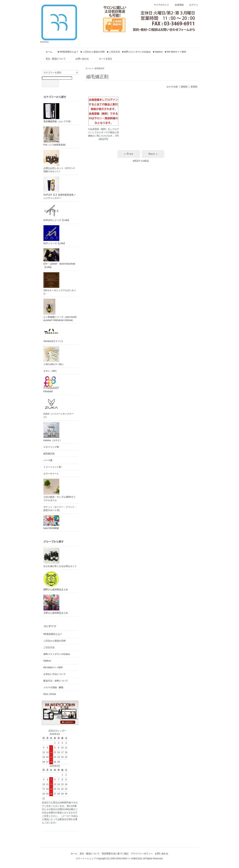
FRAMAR (51, 384)
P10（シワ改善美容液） (55, 136)
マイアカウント (160, 5)
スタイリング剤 (51, 447)
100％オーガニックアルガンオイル (60, 284)
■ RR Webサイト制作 (175, 52)
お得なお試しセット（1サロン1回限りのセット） (59, 161)
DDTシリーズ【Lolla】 (55, 235)
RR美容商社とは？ (53, 634)
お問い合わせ (80, 59)
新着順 (194, 87)
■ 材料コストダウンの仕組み (136, 52)
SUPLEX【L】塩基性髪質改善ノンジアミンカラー (60, 188)
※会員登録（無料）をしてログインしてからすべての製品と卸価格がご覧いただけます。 (103, 132)
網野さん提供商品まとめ (56, 581)
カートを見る (103, 59)
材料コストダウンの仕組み (57, 654)
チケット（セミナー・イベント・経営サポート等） (60, 509)
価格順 (184, 87)
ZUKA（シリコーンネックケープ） (59, 407)
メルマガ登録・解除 (53, 687)
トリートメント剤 (52, 467)
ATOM (53, 694)
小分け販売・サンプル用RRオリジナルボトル (59, 490)
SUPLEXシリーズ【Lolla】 (57, 212)
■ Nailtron (158, 52)
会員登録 (178, 5)
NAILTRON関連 (51, 522)
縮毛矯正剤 (99, 68)
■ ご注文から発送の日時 (93, 52)
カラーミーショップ (86, 858)
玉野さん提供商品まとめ (56, 604)
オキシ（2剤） (51, 371)
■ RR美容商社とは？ (68, 52)
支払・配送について (53, 59)
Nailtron (47, 661)
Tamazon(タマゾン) (53, 334)
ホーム (47, 52)
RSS (46, 694)
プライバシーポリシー (142, 854)
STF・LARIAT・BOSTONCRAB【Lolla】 (59, 258)
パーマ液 (48, 460)
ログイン (192, 5)
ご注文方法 (49, 647)
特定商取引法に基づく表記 (115, 854)
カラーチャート (51, 474)
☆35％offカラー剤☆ (54, 356)
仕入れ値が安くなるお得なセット (60, 558)
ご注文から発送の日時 (55, 641)
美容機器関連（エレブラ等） (58, 113)
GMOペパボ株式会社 (132, 858)
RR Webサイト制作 (53, 667)
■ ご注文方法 (113, 52)
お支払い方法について (55, 674)
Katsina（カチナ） (53, 432)
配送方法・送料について (56, 681)
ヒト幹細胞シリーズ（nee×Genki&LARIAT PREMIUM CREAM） (60, 310)
